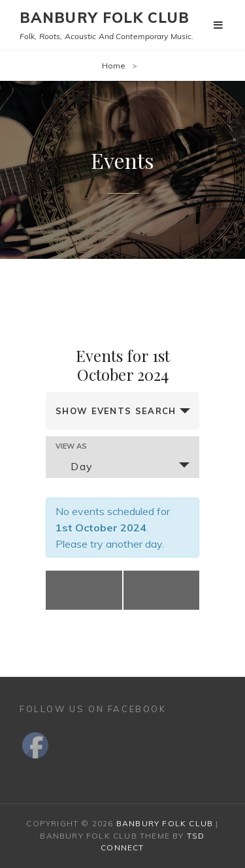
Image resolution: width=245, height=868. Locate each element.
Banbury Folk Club (105, 18)
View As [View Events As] (71, 446)
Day (74, 466)
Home (114, 66)
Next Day (163, 590)
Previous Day (83, 590)
